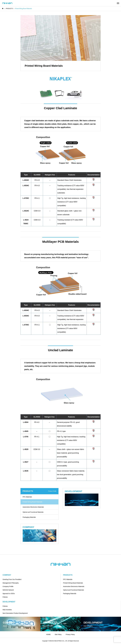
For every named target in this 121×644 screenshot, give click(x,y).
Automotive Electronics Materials (33, 507)
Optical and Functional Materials (33, 512)
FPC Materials (27, 497)
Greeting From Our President (12, 579)
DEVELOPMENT (9, 602)
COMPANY (7, 575)
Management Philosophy (11, 583)
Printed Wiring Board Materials (73, 583)
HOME (48, 634)
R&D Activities (7, 610)
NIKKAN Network (8, 590)
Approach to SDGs (9, 594)
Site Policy (58, 634)
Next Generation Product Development (15, 613)
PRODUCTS (68, 575)
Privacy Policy (70, 634)
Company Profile (8, 586)
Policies (5, 597)
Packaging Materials (29, 517)
